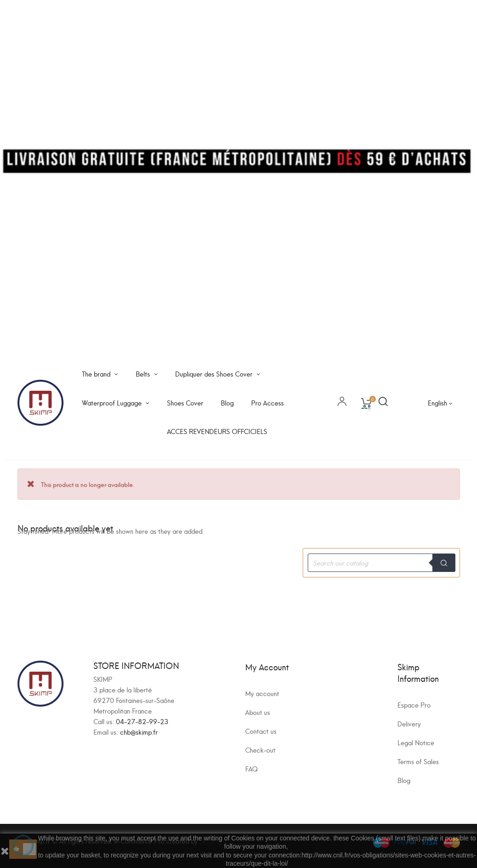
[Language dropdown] (440, 403)
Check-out (260, 750)
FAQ (251, 768)
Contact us (261, 731)
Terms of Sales (418, 761)
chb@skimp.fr (139, 732)
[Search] (381, 563)
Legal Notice (416, 742)
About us (258, 712)
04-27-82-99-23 (142, 721)
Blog (404, 780)
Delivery (409, 723)
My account (262, 693)
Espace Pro (414, 705)
